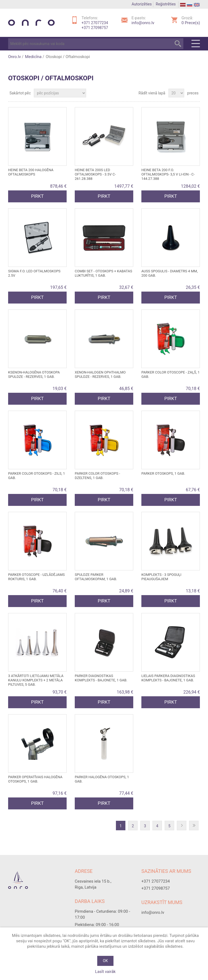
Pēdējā (195, 826)
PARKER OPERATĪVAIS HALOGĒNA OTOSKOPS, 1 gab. (35, 779)
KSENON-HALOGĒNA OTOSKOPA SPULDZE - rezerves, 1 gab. (34, 374)
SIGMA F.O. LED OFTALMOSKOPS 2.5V (34, 273)
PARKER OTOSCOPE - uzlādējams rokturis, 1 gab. (36, 577)
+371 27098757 (95, 28)
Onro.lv (14, 57)
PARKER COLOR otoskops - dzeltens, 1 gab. (97, 476)
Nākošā (183, 826)
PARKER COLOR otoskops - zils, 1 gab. (37, 476)
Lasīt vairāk (105, 972)
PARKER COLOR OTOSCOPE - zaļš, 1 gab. (170, 374)
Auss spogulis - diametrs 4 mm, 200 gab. (170, 273)
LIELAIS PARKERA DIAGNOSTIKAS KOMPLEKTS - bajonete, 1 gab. (168, 678)
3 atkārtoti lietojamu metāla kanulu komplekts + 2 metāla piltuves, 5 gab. (36, 680)
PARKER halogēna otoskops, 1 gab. (102, 779)
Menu (196, 44)
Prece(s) (191, 23)
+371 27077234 (95, 23)
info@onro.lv (143, 23)
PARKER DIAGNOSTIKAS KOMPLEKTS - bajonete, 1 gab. (101, 678)
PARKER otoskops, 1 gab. (163, 473)
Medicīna (33, 57)
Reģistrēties (166, 4)
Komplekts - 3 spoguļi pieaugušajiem (161, 577)
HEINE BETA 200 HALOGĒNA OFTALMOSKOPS (31, 172)
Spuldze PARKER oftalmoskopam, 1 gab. (96, 577)
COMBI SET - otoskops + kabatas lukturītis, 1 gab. (103, 273)
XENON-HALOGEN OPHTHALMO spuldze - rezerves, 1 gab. (100, 374)
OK (105, 961)
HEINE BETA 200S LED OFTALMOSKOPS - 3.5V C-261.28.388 (95, 174)
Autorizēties (142, 4)
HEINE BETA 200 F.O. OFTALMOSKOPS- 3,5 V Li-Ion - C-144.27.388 (168, 174)
